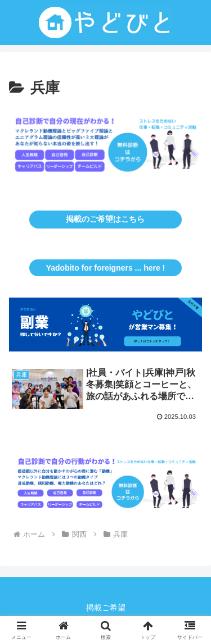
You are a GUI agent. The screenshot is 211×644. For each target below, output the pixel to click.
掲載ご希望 (106, 608)
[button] (105, 148)
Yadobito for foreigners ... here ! (106, 268)
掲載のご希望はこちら (105, 219)
